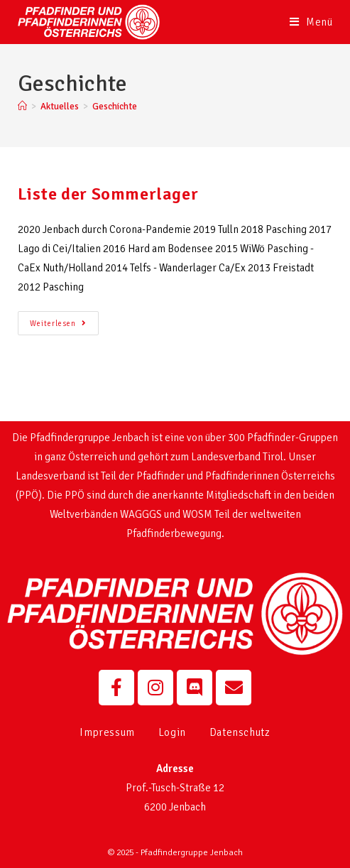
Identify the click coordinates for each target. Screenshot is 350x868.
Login (172, 732)
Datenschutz (240, 732)
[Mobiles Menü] (311, 22)
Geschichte (115, 107)
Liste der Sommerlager (108, 194)
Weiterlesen (64, 320)
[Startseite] (22, 107)
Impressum (107, 732)
